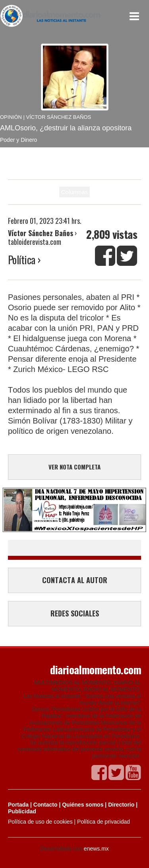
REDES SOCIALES (75, 613)
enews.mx (96, 849)
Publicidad (22, 811)
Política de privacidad (104, 822)
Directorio (121, 805)
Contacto (45, 805)
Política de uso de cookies (40, 822)
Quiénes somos (83, 805)
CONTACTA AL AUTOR (75, 580)
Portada (18, 805)
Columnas (75, 192)
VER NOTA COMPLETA (74, 467)
